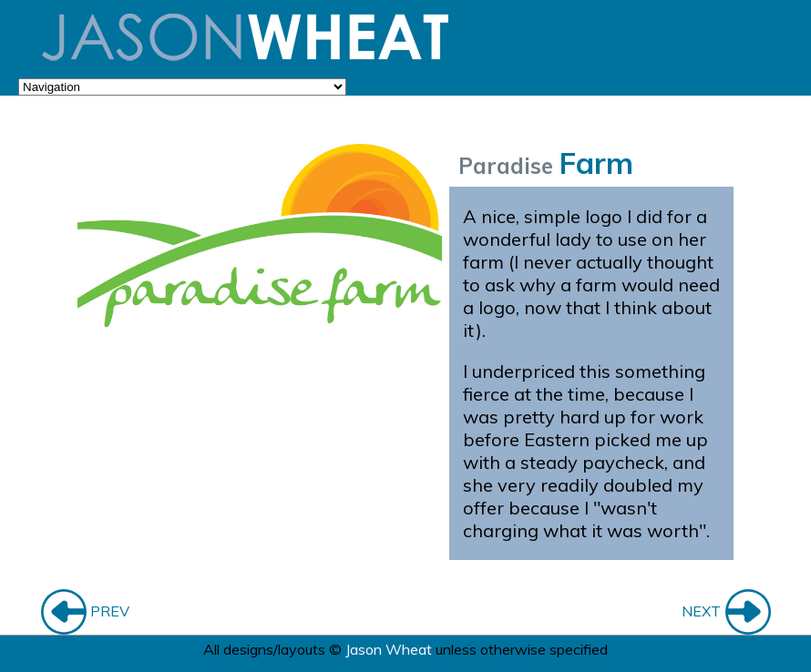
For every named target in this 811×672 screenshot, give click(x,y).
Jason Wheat (389, 649)
